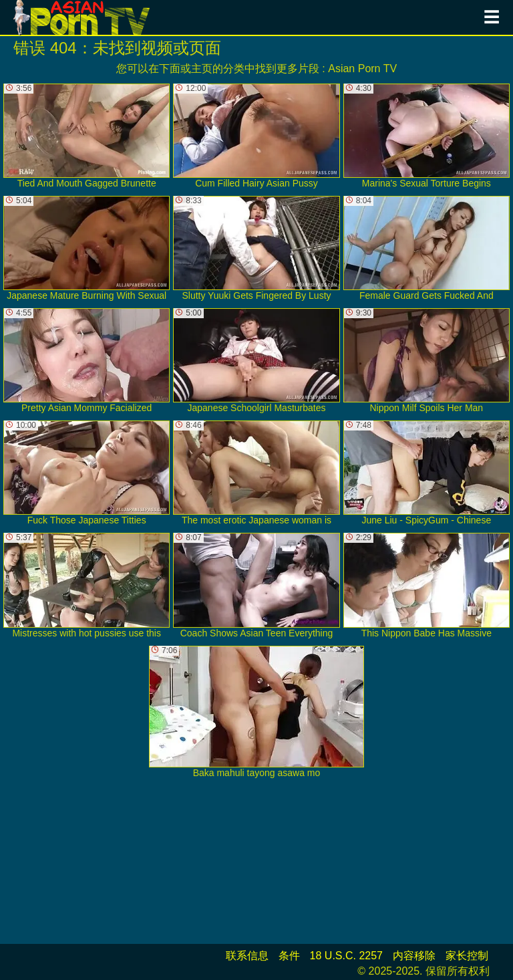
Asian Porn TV (362, 69)
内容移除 (414, 956)
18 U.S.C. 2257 (346, 956)
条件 (289, 956)
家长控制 (467, 956)
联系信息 (247, 956)
